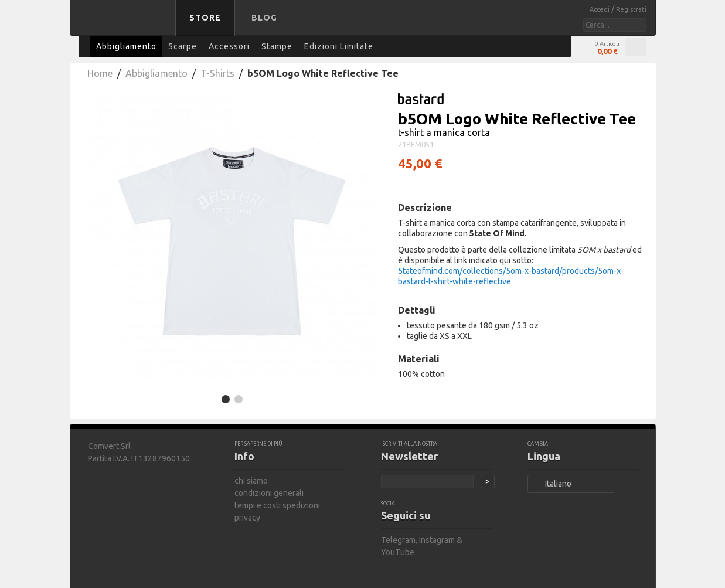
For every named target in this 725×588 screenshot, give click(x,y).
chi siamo (251, 481)
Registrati (631, 9)
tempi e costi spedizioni (277, 505)
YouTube (398, 552)
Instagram (437, 540)
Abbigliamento (156, 73)
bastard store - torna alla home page (125, 25)
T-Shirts (217, 73)
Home (100, 73)
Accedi (600, 9)
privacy (247, 518)
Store (205, 18)
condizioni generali (269, 493)
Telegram (398, 540)
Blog (264, 18)
